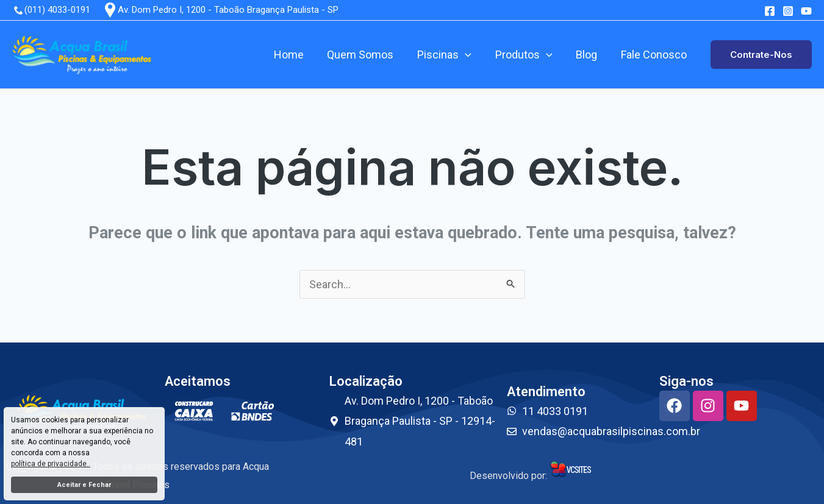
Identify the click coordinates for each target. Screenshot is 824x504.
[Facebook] (770, 11)
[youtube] (806, 11)
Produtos (528, 55)
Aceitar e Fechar (84, 485)
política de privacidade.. (51, 464)
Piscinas (450, 55)
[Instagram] (788, 11)
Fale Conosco (654, 55)
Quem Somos (367, 55)
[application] (471, 55)
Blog (589, 55)
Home (297, 55)
